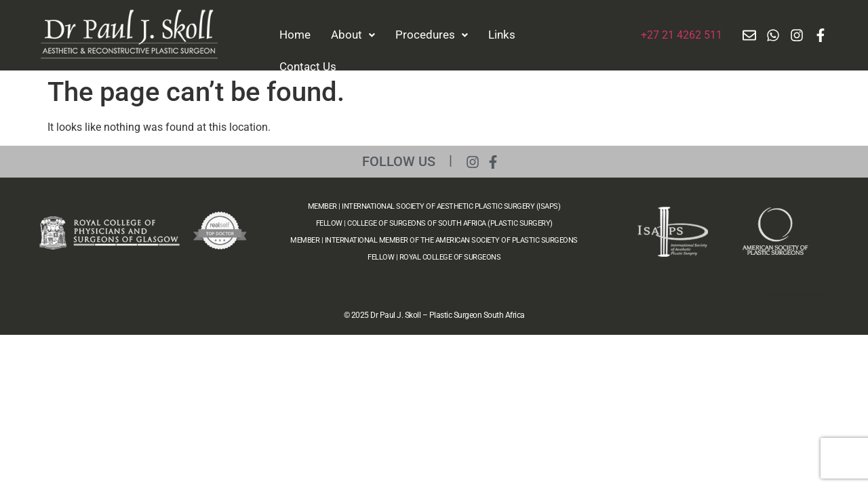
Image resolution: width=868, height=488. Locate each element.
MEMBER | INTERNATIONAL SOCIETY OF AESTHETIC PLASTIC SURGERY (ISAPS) (434, 206)
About (353, 35)
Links (502, 35)
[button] (353, 35)
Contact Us (308, 66)
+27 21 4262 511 (682, 35)
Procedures (432, 35)
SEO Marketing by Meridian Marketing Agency (798, 294)
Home (295, 35)
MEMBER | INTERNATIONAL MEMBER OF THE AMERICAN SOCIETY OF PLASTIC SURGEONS (434, 240)
